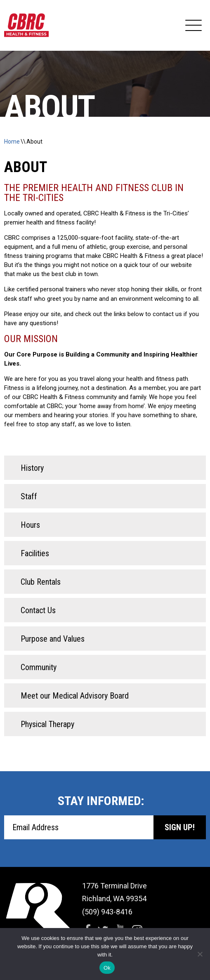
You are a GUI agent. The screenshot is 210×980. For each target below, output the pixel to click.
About (34, 142)
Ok (107, 968)
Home (12, 142)
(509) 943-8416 (107, 912)
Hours (30, 525)
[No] (200, 954)
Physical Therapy (47, 724)
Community (39, 667)
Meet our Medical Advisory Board (75, 696)
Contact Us (38, 610)
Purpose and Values (53, 639)
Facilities (35, 553)
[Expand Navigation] (193, 26)
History (32, 468)
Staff (29, 496)
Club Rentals (41, 582)
